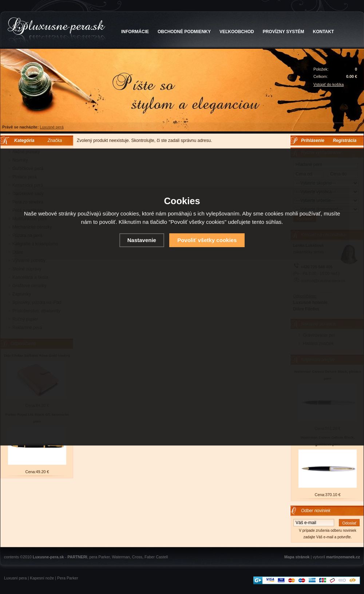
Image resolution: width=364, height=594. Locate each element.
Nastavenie (142, 240)
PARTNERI (77, 557)
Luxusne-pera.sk (48, 557)
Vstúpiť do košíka (329, 84)
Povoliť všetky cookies (207, 240)
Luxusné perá (52, 127)
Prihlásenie (313, 140)
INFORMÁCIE (135, 32)
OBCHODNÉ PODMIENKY (184, 32)
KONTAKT (324, 32)
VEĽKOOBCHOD (237, 32)
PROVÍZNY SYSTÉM (284, 32)
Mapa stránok (297, 557)
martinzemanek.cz (343, 557)
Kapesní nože (42, 578)
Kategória (22, 140)
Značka (55, 140)
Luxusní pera (15, 578)
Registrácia (345, 140)
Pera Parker (68, 578)
